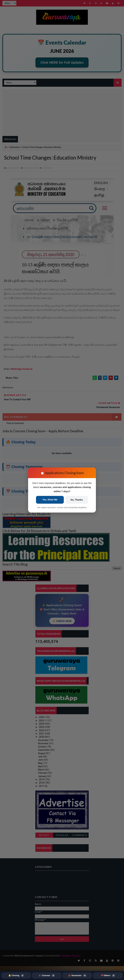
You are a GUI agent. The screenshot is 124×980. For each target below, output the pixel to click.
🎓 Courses (47, 975)
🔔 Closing (16, 975)
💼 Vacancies (77, 975)
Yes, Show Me (50, 500)
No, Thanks (77, 500)
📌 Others (108, 975)
